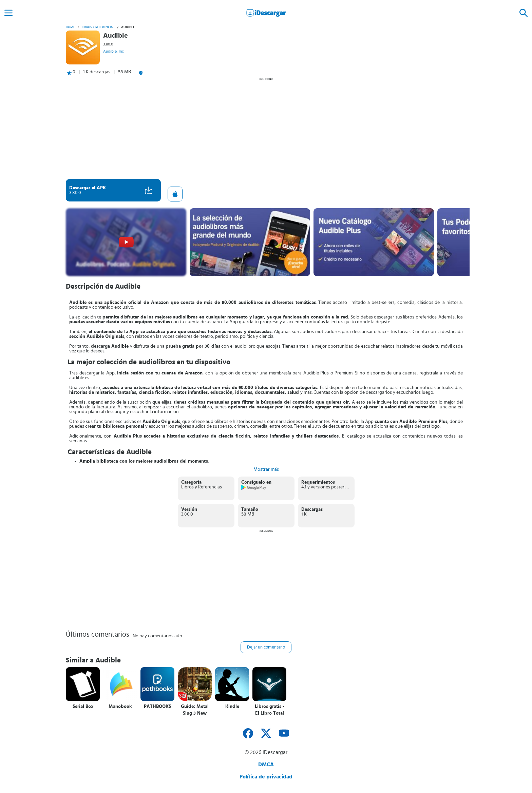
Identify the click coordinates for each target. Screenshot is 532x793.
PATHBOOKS (157, 707)
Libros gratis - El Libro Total (270, 710)
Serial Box (83, 707)
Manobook (120, 707)
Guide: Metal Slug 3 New (195, 710)
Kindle (232, 707)
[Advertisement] (266, 128)
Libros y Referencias (98, 27)
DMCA (266, 765)
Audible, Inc (113, 51)
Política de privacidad (266, 777)
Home (70, 27)
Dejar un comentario (266, 647)
